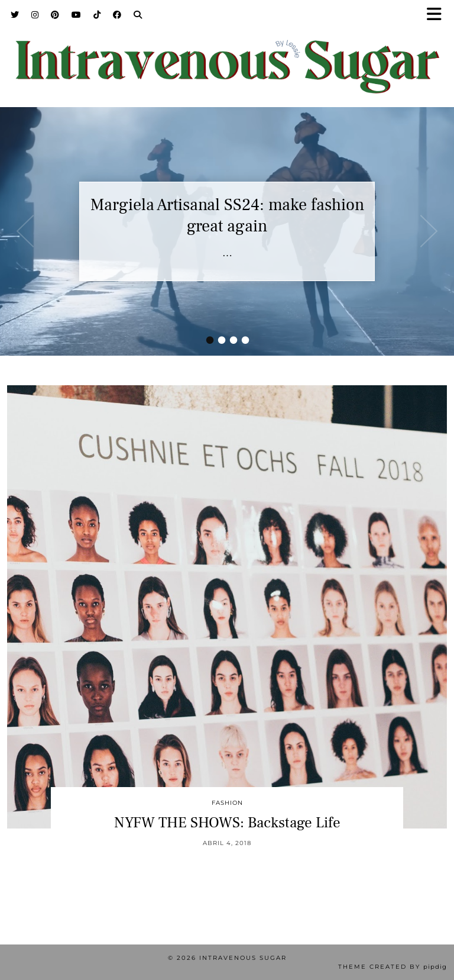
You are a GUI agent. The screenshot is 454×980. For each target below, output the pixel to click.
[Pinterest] (55, 15)
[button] (438, 15)
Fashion (227, 803)
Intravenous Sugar (243, 958)
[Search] (138, 15)
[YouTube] (77, 15)
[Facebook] (117, 15)
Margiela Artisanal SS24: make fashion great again (227, 215)
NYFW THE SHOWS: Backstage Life (227, 823)
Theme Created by (393, 967)
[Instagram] (35, 15)
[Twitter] (15, 15)
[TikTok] (97, 15)
